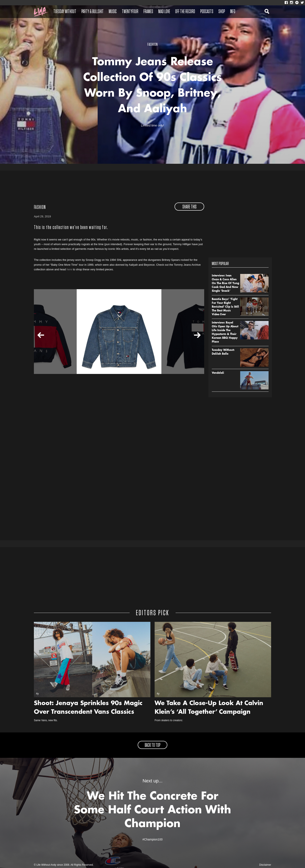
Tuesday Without (65, 12)
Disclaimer (265, 865)
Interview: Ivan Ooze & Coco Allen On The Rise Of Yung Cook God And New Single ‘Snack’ (225, 283)
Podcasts (207, 12)
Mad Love (164, 12)
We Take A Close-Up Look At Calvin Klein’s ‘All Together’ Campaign (209, 708)
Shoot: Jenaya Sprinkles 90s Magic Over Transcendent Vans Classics (88, 708)
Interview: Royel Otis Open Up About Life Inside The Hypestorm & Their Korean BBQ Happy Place (225, 332)
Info (233, 12)
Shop (222, 12)
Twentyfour (130, 12)
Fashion (40, 207)
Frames (148, 12)
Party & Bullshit (92, 12)
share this (189, 207)
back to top (152, 745)
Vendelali (218, 373)
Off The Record (185, 12)
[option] (119, 332)
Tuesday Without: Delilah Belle (223, 352)
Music (113, 12)
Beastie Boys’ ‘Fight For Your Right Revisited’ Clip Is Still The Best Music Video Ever (225, 307)
